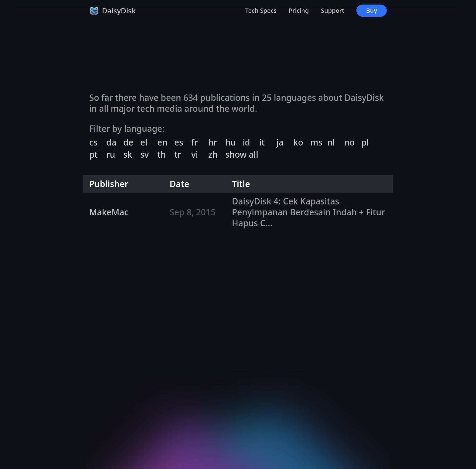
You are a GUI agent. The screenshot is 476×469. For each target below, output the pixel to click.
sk (128, 155)
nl (331, 142)
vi (195, 155)
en (162, 142)
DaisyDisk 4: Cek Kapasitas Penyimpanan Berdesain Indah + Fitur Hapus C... (308, 212)
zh (213, 155)
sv (144, 155)
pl (365, 142)
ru (111, 155)
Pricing (299, 10)
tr (178, 155)
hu (231, 142)
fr (195, 142)
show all (242, 155)
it (262, 142)
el (144, 142)
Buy (372, 10)
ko (298, 142)
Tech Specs (261, 10)
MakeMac (109, 212)
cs (93, 142)
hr (213, 142)
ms (316, 142)
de (128, 142)
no (350, 142)
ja (280, 142)
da (111, 142)
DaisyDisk (119, 10)
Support (333, 10)
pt (93, 155)
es (179, 142)
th (161, 155)
